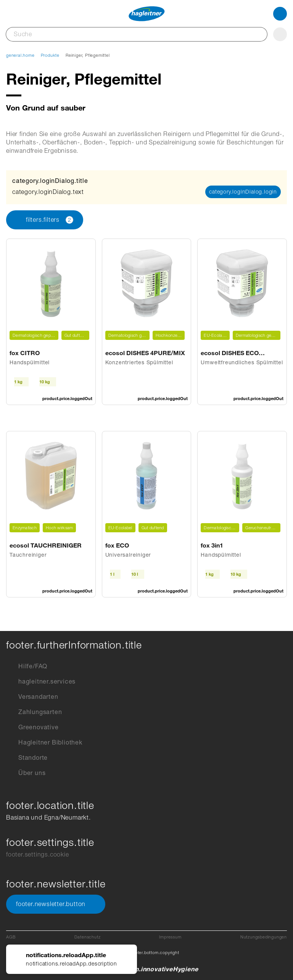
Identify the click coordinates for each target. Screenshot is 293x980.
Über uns (26, 773)
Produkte (50, 55)
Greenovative (32, 727)
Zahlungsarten (34, 712)
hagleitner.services (41, 682)
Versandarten (32, 697)
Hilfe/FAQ (27, 666)
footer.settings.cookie (38, 854)
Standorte (27, 758)
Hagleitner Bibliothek (44, 743)
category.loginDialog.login (243, 192)
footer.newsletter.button (56, 904)
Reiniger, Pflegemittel (88, 55)
